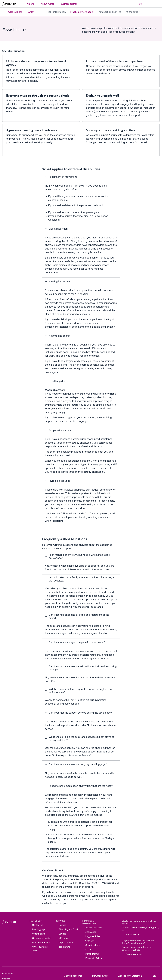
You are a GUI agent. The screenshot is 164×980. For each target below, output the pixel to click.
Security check (93, 945)
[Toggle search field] (149, 4)
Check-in (90, 941)
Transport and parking (109, 12)
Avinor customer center (40, 948)
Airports (30, 4)
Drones (89, 949)
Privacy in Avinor (94, 958)
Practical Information (82, 12)
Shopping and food (68, 929)
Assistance (91, 932)
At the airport (133, 12)
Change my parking (42, 938)
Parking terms (92, 954)
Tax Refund (65, 947)
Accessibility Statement (128, 976)
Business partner (69, 4)
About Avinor (47, 4)
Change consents (71, 976)
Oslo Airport (13, 12)
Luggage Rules (93, 936)
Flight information (56, 12)
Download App (98, 976)
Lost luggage (39, 929)
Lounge (62, 934)
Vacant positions (94, 928)
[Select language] (138, 4)
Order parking (39, 934)
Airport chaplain (67, 942)
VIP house (64, 938)
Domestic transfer (41, 942)
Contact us (38, 925)
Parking (62, 925)
